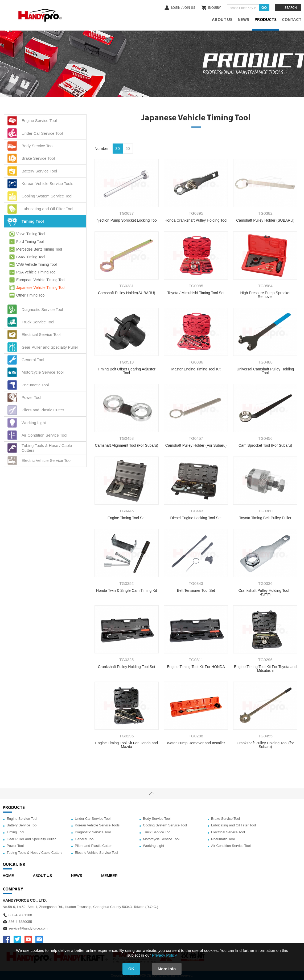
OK (131, 969)
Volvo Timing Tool (27, 234)
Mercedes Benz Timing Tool (35, 249)
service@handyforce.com (28, 928)
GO (264, 8)
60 (128, 148)
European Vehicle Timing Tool (37, 280)
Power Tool (15, 846)
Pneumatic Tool (223, 839)
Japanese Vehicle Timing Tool (37, 288)
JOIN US (189, 8)
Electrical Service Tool (228, 832)
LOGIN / (177, 8)
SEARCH (291, 8)
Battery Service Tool (22, 825)
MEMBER (109, 876)
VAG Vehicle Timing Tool (32, 265)
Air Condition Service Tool (231, 846)
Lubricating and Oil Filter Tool (233, 825)
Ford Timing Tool (26, 242)
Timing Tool (15, 832)
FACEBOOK (6, 939)
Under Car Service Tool (93, 819)
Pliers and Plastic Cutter (93, 846)
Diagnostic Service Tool (93, 832)
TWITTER (17, 939)
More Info (167, 969)
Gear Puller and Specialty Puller (31, 839)
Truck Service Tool (157, 832)
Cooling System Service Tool (165, 825)
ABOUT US (222, 20)
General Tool (85, 839)
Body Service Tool (157, 819)
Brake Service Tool (225, 819)
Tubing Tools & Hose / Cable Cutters (35, 853)
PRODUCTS (266, 20)
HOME (8, 876)
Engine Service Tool (22, 819)
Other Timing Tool (27, 295)
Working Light (153, 846)
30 (118, 148)
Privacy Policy (164, 955)
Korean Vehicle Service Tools (97, 825)
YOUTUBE (28, 939)
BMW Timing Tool (27, 257)
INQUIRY (214, 8)
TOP (152, 794)
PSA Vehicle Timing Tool (32, 272)
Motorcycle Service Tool (161, 839)
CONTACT (292, 20)
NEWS (243, 20)
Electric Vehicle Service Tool (96, 853)
